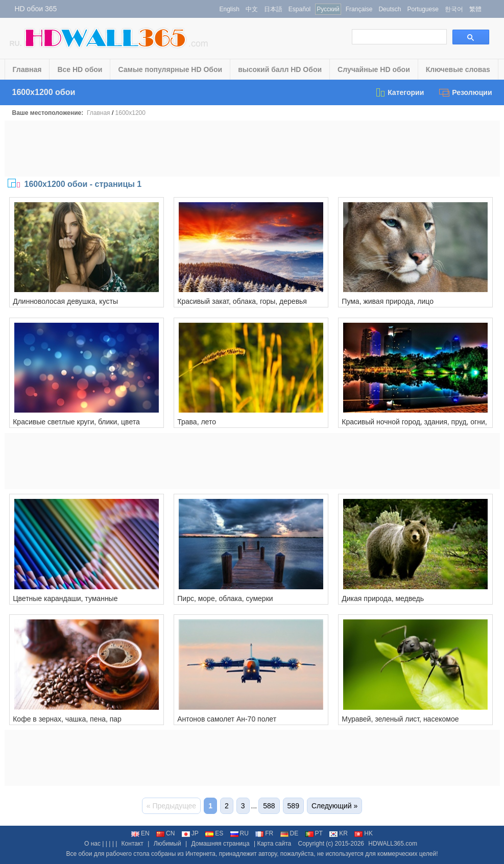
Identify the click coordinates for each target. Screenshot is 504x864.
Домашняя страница (220, 844)
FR (264, 833)
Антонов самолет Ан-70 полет (227, 719)
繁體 (475, 9)
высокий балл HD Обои (280, 69)
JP (190, 833)
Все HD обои (80, 69)
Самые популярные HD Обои (170, 69)
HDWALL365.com (393, 844)
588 (269, 806)
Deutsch (390, 9)
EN (140, 833)
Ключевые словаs (458, 69)
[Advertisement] (252, 149)
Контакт (133, 844)
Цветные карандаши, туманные (65, 598)
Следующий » (334, 806)
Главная (27, 69)
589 (293, 806)
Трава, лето (197, 422)
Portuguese (423, 9)
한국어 (454, 9)
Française (359, 9)
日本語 (273, 9)
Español (299, 9)
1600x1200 (130, 113)
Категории (399, 92)
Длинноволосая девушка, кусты (65, 301)
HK (364, 833)
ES (214, 833)
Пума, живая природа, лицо (388, 301)
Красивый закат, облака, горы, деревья (242, 301)
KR (339, 833)
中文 (252, 9)
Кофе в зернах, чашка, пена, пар (67, 719)
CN (165, 833)
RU (239, 833)
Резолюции (465, 92)
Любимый (167, 844)
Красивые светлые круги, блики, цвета (76, 422)
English (230, 9)
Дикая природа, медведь (383, 598)
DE (290, 833)
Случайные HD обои (374, 69)
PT (314, 833)
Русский (328, 9)
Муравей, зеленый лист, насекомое (400, 719)
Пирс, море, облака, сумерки (225, 598)
